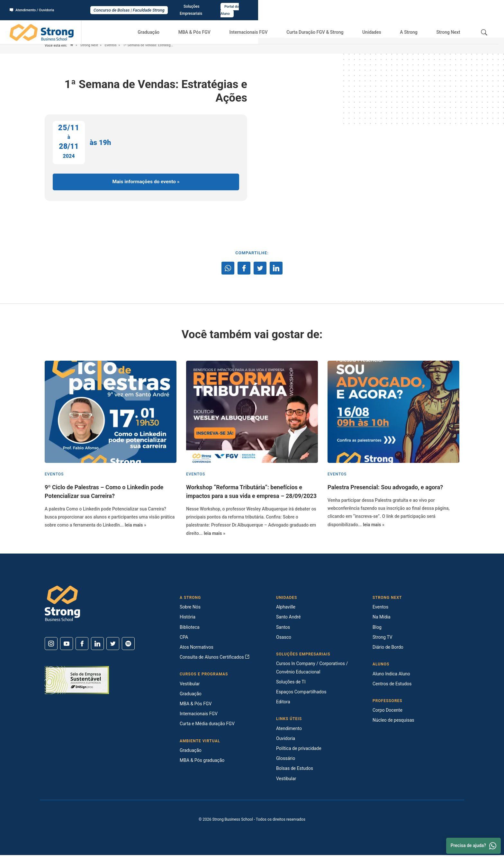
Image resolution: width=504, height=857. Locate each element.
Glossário (286, 760)
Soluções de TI (291, 684)
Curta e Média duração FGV (207, 726)
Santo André (288, 619)
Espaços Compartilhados (301, 694)
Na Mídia (382, 619)
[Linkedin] (97, 645)
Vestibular (190, 686)
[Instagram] (51, 645)
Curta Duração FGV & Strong (325, 26)
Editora (283, 704)
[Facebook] (82, 645)
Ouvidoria (286, 740)
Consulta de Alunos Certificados (215, 659)
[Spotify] (128, 645)
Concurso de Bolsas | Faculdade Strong (252, 7)
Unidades (380, 26)
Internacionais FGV (260, 26)
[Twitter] (113, 645)
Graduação (165, 26)
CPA (184, 639)
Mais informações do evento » (146, 182)
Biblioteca (190, 629)
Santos (283, 629)
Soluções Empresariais (436, 7)
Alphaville (286, 609)
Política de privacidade (299, 750)
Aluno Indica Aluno (391, 675)
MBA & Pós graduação (202, 762)
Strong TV (382, 639)
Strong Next (450, 26)
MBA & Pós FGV (208, 26)
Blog (377, 629)
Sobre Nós (190, 609)
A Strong (413, 26)
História (188, 619)
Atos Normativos (197, 649)
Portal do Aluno (477, 7)
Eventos (113, 45)
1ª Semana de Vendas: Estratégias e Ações (160, 45)
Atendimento (289, 730)
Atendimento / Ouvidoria (34, 7)
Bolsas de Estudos (295, 770)
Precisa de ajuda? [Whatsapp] (473, 846)
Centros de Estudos (392, 686)
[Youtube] (67, 645)
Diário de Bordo (388, 649)
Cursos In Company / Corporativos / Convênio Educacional (312, 669)
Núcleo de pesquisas (393, 722)
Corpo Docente (387, 712)
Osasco (284, 639)
